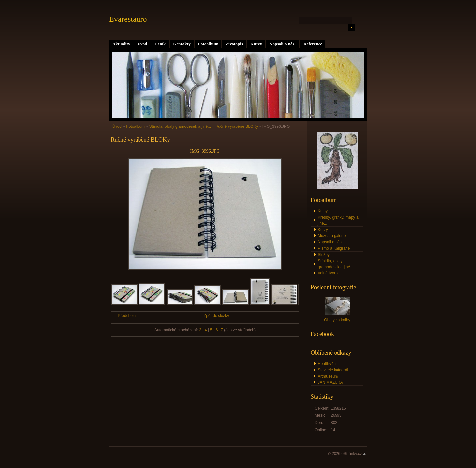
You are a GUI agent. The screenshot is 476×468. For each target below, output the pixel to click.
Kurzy (256, 44)
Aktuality (121, 44)
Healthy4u (327, 364)
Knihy (323, 211)
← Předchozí (124, 316)
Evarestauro (128, 19)
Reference (313, 44)
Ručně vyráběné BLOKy (237, 126)
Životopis (234, 44)
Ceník (160, 44)
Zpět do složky (216, 316)
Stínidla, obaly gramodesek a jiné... (180, 126)
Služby (324, 255)
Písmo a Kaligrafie (334, 248)
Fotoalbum (208, 44)
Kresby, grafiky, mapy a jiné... (338, 220)
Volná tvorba (329, 273)
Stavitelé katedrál (333, 370)
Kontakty (182, 44)
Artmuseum (328, 376)
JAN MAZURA (330, 382)
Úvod (142, 44)
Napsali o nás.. (283, 44)
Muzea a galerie (332, 236)
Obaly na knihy (337, 320)
